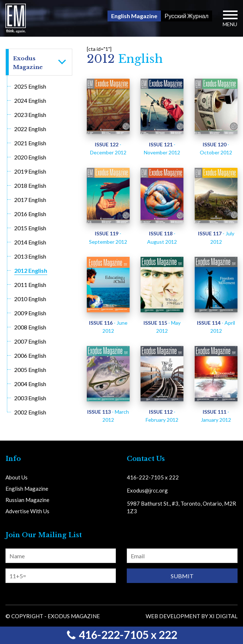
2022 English (30, 129)
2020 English (30, 157)
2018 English (30, 185)
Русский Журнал (187, 16)
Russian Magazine (27, 500)
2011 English (30, 285)
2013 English (30, 256)
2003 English (30, 398)
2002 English (30, 412)
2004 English (30, 384)
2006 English (30, 355)
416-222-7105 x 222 (122, 635)
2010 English (30, 299)
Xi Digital (223, 616)
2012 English (31, 270)
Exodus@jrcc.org (147, 490)
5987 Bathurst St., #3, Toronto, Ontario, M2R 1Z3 (181, 507)
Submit (182, 576)
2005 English (30, 370)
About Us (17, 477)
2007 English (30, 341)
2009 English (30, 313)
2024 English (30, 100)
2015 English (30, 228)
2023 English (30, 115)
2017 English (30, 200)
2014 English (30, 242)
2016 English (30, 214)
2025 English (30, 86)
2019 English (30, 171)
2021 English (30, 143)
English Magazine (134, 16)
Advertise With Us (27, 511)
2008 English (30, 327)
